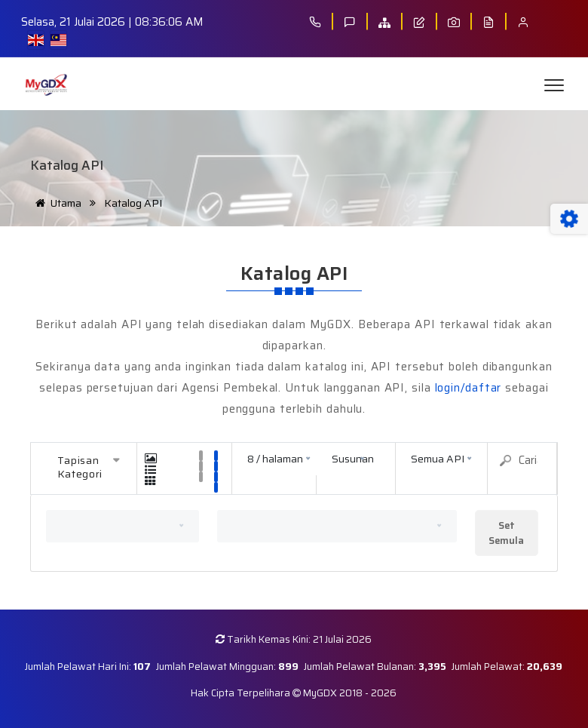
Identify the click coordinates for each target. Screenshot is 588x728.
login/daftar (469, 388)
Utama (56, 203)
